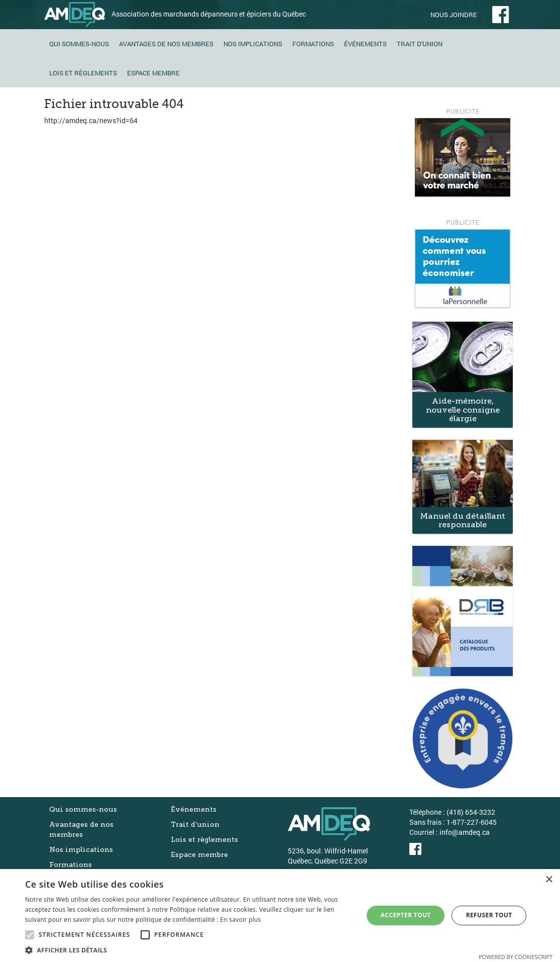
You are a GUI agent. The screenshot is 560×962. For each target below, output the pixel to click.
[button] (189, 950)
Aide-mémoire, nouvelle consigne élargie (463, 410)
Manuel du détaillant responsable (463, 520)
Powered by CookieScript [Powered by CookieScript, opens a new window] (516, 957)
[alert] (280, 916)
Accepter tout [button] (406, 915)
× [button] (549, 880)
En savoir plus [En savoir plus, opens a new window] (240, 920)
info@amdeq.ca (465, 832)
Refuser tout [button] (489, 915)
